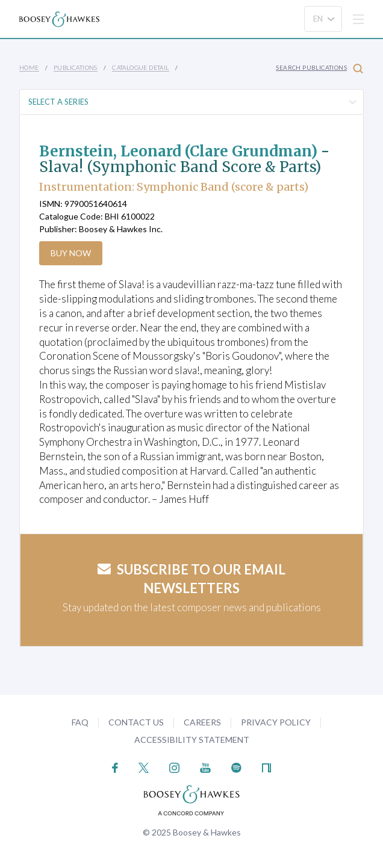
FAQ (80, 722)
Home (29, 67)
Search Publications (319, 68)
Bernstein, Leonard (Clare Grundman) (178, 151)
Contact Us (136, 722)
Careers (202, 722)
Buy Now (71, 253)
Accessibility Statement (192, 740)
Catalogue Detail (140, 67)
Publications (76, 67)
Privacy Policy (276, 722)
